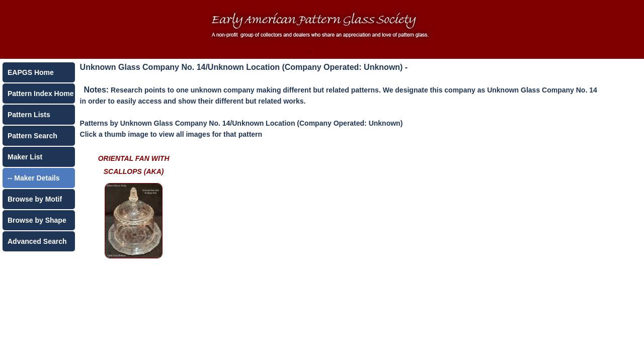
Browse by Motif (35, 199)
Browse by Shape (37, 220)
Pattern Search (32, 136)
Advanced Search (37, 241)
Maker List (25, 157)
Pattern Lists (29, 115)
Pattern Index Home (41, 94)
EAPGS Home (31, 72)
